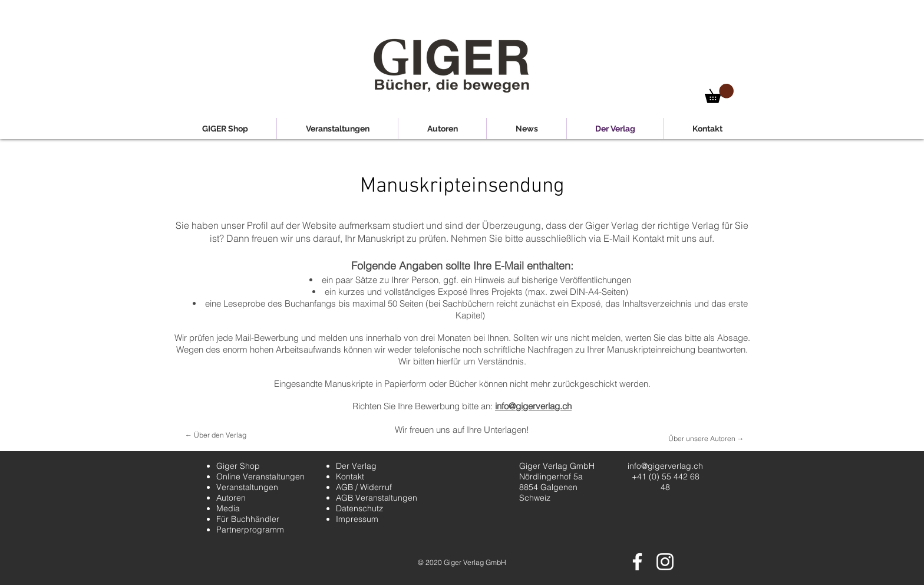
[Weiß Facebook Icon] (637, 562)
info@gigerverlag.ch (533, 406)
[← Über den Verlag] (216, 436)
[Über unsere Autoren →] (706, 439)
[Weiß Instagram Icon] (665, 562)
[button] (719, 93)
